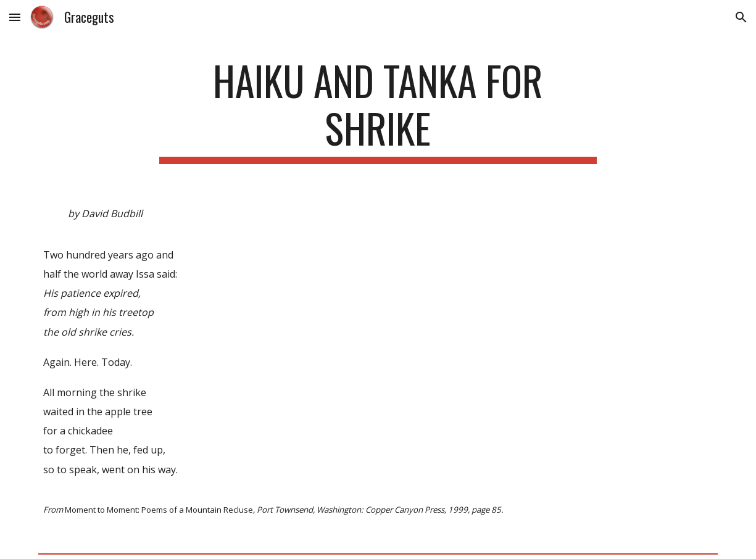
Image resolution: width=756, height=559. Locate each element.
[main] (378, 110)
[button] (15, 17)
